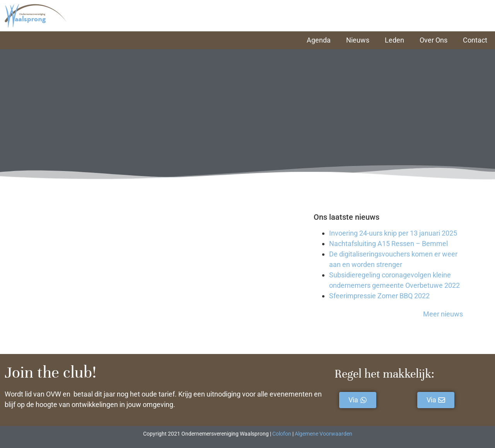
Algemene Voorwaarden (323, 434)
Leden (394, 40)
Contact (475, 40)
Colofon (282, 434)
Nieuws (358, 40)
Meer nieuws (443, 314)
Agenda (319, 40)
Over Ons (434, 40)
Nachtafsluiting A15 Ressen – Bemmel (388, 244)
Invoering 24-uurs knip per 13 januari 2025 (393, 233)
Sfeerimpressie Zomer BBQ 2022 (379, 296)
